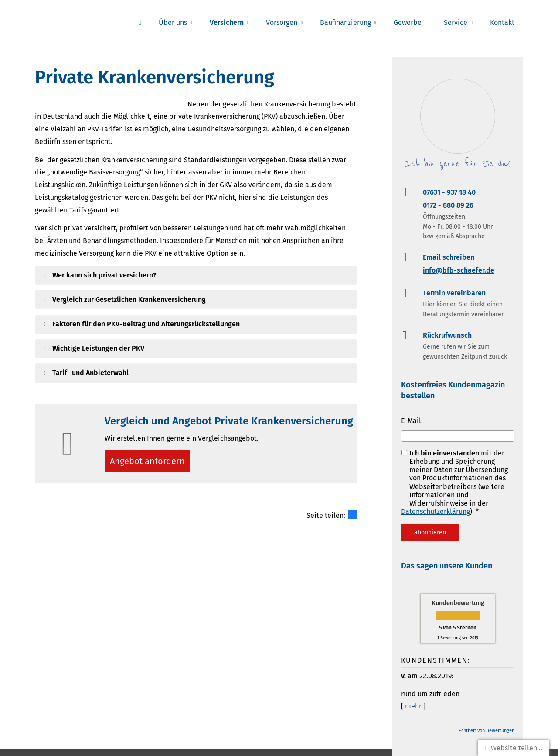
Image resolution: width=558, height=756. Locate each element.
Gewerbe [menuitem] (408, 22)
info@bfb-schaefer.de (459, 270)
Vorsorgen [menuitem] (282, 22)
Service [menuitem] (456, 22)
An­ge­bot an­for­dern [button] (150, 463)
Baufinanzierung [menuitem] (345, 22)
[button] (104, 275)
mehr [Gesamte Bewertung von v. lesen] (413, 706)
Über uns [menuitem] (173, 22)
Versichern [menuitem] (227, 22)
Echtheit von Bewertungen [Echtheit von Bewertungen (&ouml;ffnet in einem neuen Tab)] (487, 730)
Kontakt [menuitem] (502, 22)
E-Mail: (412, 421)
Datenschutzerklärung (436, 511)
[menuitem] (140, 22)
